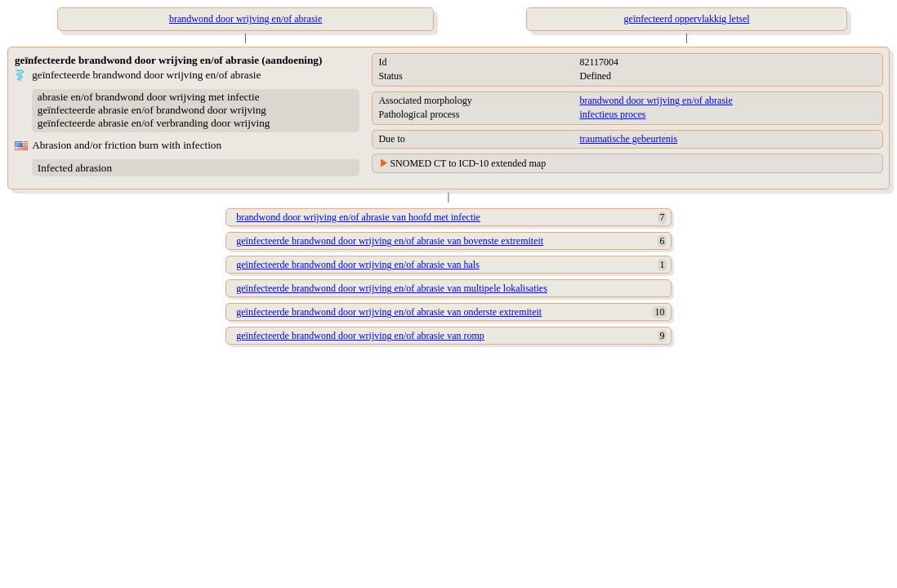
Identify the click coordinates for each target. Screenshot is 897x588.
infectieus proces (612, 114)
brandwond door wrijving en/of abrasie (656, 100)
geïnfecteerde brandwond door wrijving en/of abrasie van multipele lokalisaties (392, 288)
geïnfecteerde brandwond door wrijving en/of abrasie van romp (360, 336)
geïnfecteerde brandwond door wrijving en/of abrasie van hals (358, 265)
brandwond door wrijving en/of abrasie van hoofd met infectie (358, 217)
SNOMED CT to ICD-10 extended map (468, 163)
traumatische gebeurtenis (628, 139)
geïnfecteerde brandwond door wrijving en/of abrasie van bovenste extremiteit (390, 241)
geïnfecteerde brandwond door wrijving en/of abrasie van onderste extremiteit (389, 312)
